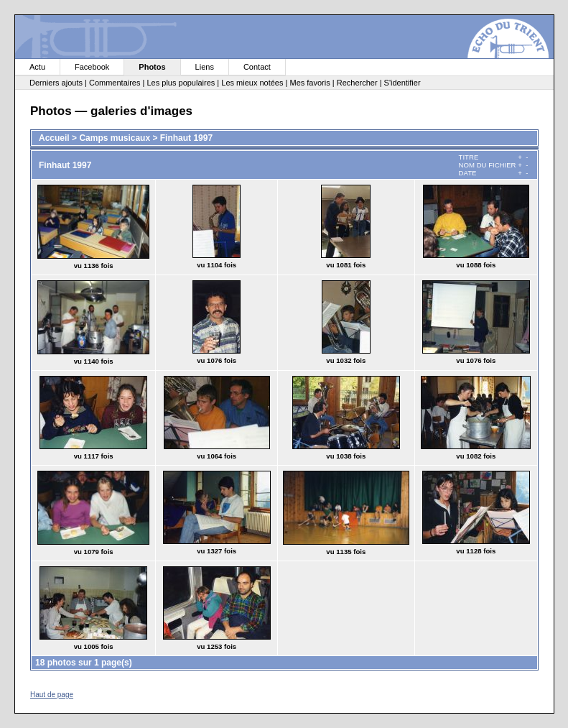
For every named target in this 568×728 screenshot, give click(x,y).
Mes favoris (309, 83)
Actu (37, 67)
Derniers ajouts (56, 83)
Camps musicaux (115, 138)
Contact (257, 67)
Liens (205, 67)
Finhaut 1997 (186, 138)
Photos (152, 67)
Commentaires (115, 83)
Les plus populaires (181, 83)
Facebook (92, 67)
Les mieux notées (252, 83)
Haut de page (52, 695)
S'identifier (402, 83)
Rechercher (357, 83)
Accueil (54, 138)
